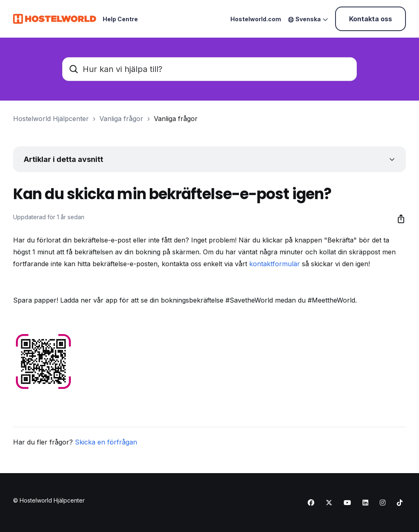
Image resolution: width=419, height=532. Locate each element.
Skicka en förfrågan (106, 442)
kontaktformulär (275, 264)
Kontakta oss (371, 19)
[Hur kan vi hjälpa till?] (209, 69)
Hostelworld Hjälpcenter (51, 119)
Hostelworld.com (256, 19)
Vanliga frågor (121, 119)
